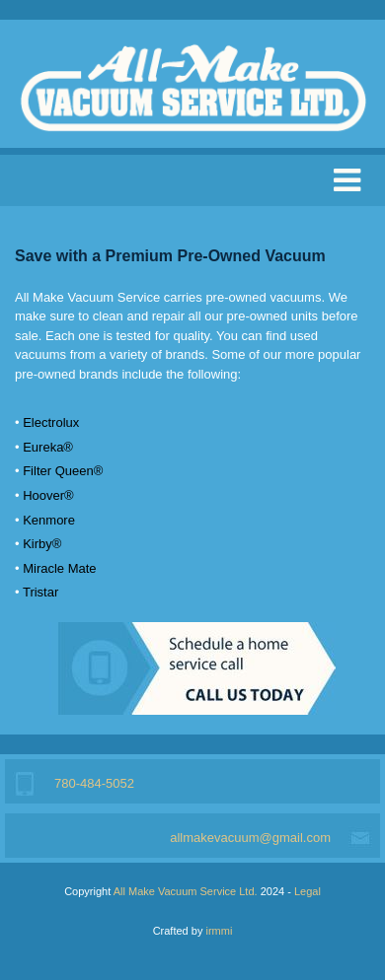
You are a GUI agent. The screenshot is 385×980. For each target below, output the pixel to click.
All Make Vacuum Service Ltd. (186, 891)
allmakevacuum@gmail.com (250, 838)
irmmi (219, 931)
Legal (308, 891)
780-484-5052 (94, 783)
